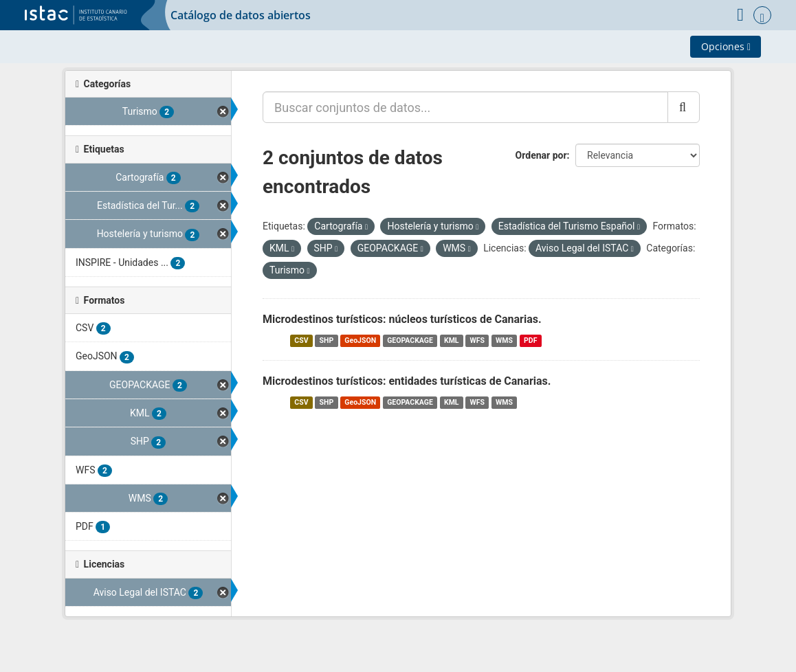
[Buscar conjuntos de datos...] (465, 107)
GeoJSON (360, 340)
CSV (301, 340)
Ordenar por (541, 155)
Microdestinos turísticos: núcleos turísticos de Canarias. (402, 319)
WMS (504, 340)
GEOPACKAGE (410, 340)
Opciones (726, 46)
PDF (530, 340)
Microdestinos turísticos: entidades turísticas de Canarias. (407, 381)
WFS (477, 340)
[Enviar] (684, 107)
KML (452, 340)
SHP (327, 340)
